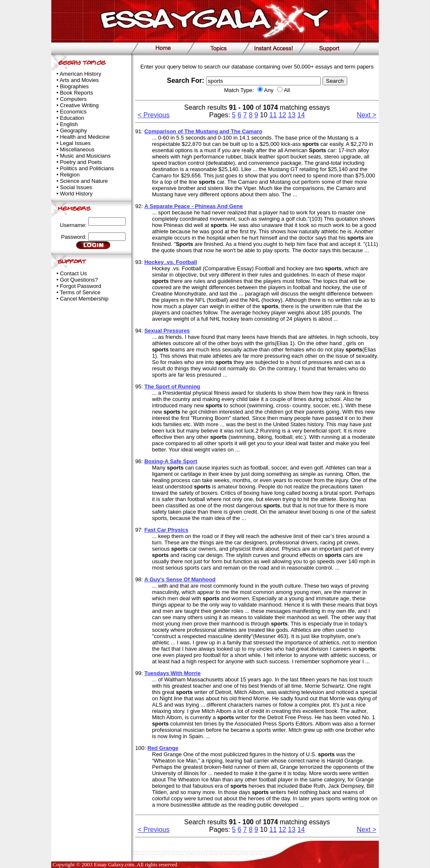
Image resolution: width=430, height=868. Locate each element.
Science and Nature (84, 181)
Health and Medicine (85, 137)
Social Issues (76, 187)
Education (72, 118)
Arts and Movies (79, 80)
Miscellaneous (77, 149)
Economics (73, 112)
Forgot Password (81, 286)
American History (80, 74)
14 (301, 115)
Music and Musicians (85, 156)
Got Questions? (79, 280)
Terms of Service (80, 292)
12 (283, 115)
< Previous (154, 115)
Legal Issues (75, 143)
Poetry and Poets (81, 162)
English (69, 124)
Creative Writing (79, 105)
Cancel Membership (84, 299)
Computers (73, 99)
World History (76, 194)
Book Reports (77, 93)
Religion (70, 175)
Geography (73, 131)
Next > (367, 115)
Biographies (75, 86)
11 (273, 115)
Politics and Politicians (87, 168)
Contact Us (73, 273)
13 (292, 115)
